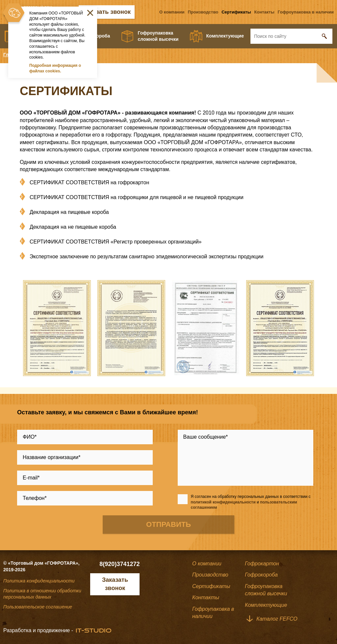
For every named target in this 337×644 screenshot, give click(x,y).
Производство (203, 12)
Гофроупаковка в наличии (306, 12)
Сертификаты (236, 12)
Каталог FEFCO (277, 619)
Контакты (264, 12)
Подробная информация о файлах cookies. (55, 68)
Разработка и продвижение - (38, 630)
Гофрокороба (261, 575)
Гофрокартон (262, 564)
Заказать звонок (107, 12)
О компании (172, 12)
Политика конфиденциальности (39, 581)
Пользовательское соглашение (38, 607)
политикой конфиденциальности (223, 502)
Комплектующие (225, 36)
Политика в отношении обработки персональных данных (42, 594)
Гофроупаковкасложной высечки (158, 36)
